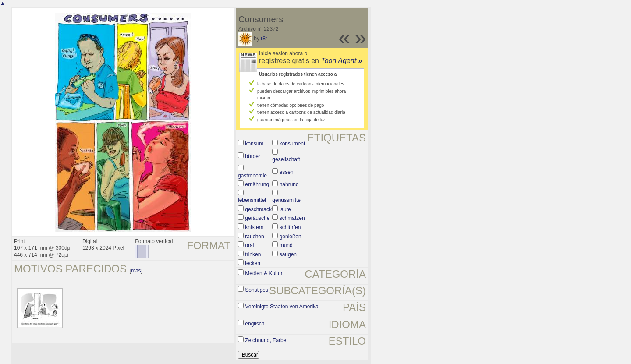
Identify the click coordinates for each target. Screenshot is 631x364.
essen (287, 172)
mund (286, 245)
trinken (253, 254)
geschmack (258, 209)
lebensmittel (252, 200)
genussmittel (287, 200)
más (136, 271)
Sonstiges (257, 290)
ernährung (257, 184)
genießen (291, 237)
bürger (253, 156)
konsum (254, 144)
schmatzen (292, 218)
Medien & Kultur (264, 273)
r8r (264, 39)
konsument (292, 144)
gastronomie (252, 176)
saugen (288, 254)
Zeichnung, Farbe (266, 340)
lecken (253, 263)
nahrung (289, 184)
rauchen (254, 237)
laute (285, 209)
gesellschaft (286, 159)
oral (249, 245)
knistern (254, 227)
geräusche (257, 218)
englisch (255, 324)
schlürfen (290, 227)
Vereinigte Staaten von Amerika (282, 307)
